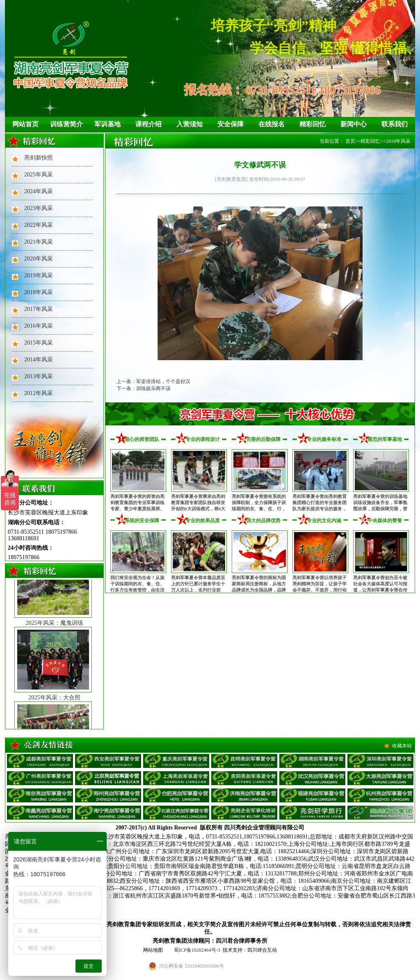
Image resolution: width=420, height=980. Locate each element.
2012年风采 (39, 393)
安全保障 (231, 124)
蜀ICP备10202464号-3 (197, 950)
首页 (350, 141)
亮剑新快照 (39, 158)
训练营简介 (66, 124)
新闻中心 (354, 124)
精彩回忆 (313, 124)
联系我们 (395, 124)
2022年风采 (39, 225)
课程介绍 (148, 124)
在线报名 (272, 124)
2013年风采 (39, 376)
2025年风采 (39, 175)
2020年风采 (39, 259)
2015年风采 (39, 343)
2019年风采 (39, 275)
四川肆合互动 (262, 950)
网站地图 (153, 950)
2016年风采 (39, 326)
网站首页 (25, 124)
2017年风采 (39, 309)
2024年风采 (39, 191)
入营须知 (189, 124)
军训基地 (107, 124)
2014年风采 (39, 360)
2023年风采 (39, 208)
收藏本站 (402, 746)
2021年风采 (39, 242)
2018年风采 (39, 292)
